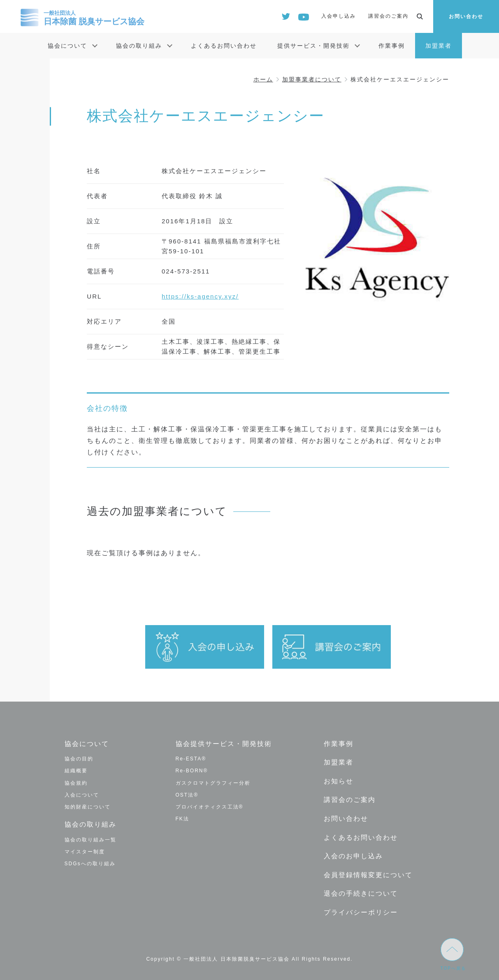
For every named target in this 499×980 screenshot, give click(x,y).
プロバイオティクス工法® (210, 807)
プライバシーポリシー (361, 912)
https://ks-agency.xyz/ (200, 296)
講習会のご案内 (388, 16)
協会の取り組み (139, 46)
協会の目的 (79, 759)
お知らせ (339, 781)
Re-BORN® (192, 771)
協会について (67, 46)
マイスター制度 (85, 852)
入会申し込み (339, 16)
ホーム (263, 79)
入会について (82, 795)
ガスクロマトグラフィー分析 (213, 783)
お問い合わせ (466, 16)
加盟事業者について (312, 79)
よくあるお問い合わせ (224, 46)
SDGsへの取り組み (90, 864)
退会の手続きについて (361, 893)
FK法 (182, 819)
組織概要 (76, 771)
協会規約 (76, 783)
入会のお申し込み (353, 856)
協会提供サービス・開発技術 (224, 744)
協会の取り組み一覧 (91, 840)
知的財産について (88, 807)
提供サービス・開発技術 (313, 46)
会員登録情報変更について (368, 875)
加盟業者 (439, 46)
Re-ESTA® (191, 759)
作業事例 (392, 46)
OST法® (187, 795)
